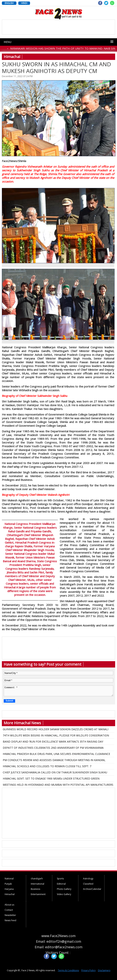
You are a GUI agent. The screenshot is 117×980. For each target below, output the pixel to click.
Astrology (88, 879)
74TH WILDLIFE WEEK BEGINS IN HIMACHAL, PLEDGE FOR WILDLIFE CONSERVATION (56, 735)
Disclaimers (104, 970)
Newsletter (10, 915)
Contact (9, 910)
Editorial (61, 884)
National (9, 879)
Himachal (10, 894)
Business (35, 889)
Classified (88, 884)
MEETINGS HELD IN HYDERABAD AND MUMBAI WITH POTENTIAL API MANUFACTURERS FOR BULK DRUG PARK (58, 785)
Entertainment (38, 894)
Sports (60, 879)
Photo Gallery (64, 889)
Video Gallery (64, 894)
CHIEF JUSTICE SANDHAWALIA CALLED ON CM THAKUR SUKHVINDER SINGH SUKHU (55, 772)
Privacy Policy (88, 970)
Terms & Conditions (68, 970)
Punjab (8, 884)
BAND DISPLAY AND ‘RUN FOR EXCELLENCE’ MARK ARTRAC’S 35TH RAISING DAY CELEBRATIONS (53, 742)
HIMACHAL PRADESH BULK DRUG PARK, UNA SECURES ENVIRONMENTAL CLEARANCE (56, 754)
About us (9, 905)
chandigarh (37, 879)
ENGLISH (9, 3)
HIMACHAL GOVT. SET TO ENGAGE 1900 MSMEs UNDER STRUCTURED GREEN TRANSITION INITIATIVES (51, 779)
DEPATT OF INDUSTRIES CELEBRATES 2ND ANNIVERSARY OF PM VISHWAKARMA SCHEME (53, 748)
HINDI (24, 3)
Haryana (9, 889)
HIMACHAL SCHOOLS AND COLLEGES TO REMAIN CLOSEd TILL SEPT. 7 (47, 766)
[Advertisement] (59, 813)
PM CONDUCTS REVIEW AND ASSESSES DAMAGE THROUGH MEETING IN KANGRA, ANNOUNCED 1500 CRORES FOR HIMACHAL (54, 761)
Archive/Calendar (92, 889)
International (38, 884)
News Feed (10, 920)
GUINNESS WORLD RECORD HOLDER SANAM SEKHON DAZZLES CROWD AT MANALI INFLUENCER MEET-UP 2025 (56, 730)
